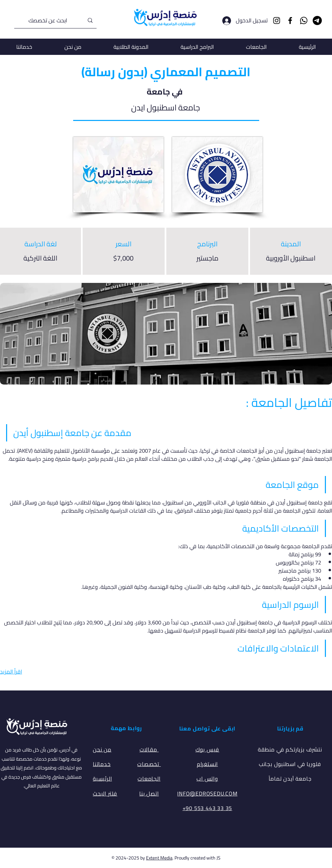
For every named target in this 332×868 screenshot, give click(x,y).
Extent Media (159, 858)
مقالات (149, 749)
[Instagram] (277, 20)
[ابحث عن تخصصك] (56, 20)
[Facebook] (290, 20)
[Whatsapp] (304, 20)
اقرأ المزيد (11, 671)
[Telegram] (317, 20)
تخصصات (149, 764)
